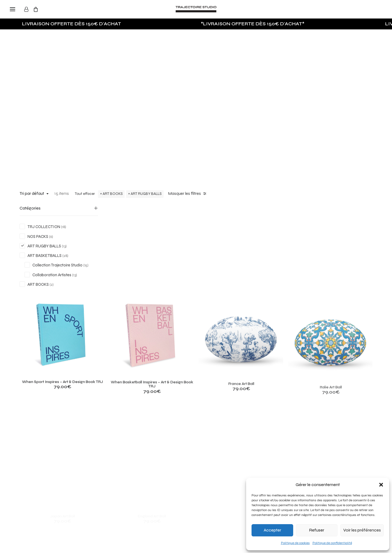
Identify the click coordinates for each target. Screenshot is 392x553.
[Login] (29, 9)
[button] (381, 485)
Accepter (272, 530)
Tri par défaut (32, 193)
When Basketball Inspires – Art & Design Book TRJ (207, 294)
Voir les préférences (362, 530)
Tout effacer (85, 194)
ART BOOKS (113, 194)
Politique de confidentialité (332, 543)
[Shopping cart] (38, 9)
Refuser (317, 530)
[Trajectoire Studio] (196, 9)
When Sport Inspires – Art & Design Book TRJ (140, 283)
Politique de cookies (295, 543)
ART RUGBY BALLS (146, 194)
